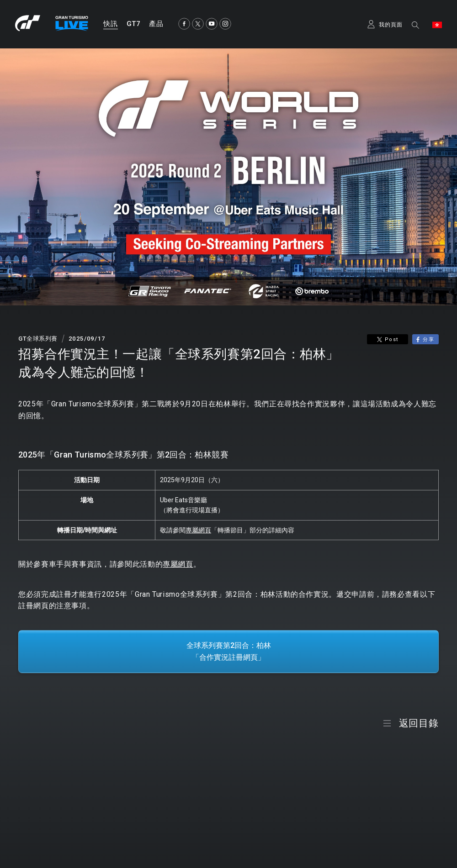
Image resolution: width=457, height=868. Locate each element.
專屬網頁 (198, 530)
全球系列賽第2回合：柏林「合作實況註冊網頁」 (229, 651)
